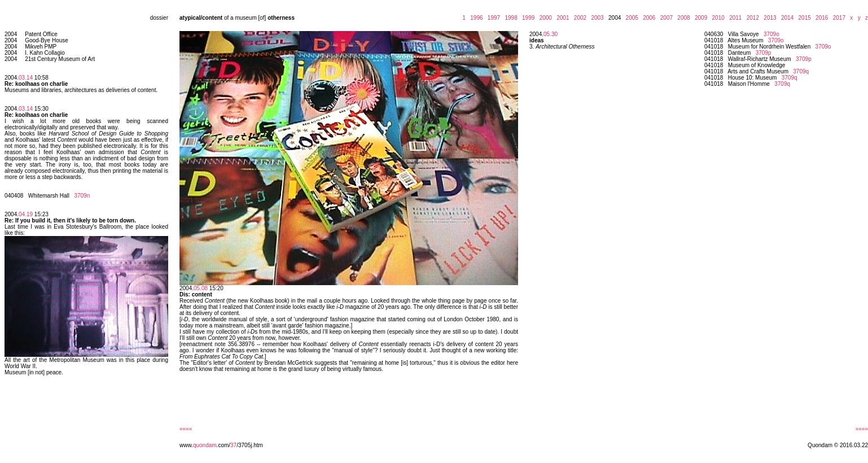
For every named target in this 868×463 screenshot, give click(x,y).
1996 (475, 18)
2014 (786, 18)
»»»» (862, 429)
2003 (596, 18)
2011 (734, 18)
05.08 (201, 288)
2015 (803, 18)
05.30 (551, 34)
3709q (801, 71)
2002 (578, 18)
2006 (648, 18)
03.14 (26, 78)
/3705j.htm (250, 445)
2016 (821, 18)
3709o (771, 34)
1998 (510, 18)
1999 (527, 18)
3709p (764, 53)
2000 (544, 18)
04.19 (26, 214)
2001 (562, 18)
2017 (838, 18)
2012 (751, 18)
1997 (492, 18)
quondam (205, 445)
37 (233, 445)
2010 (717, 18)
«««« (186, 429)
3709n (82, 196)
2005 (630, 18)
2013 (769, 18)
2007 (665, 18)
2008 (682, 18)
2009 (699, 18)
